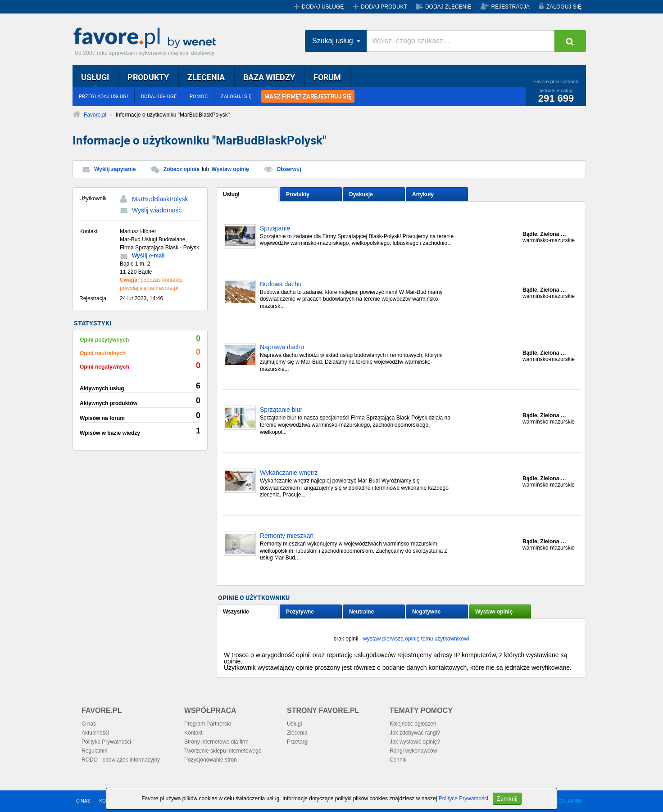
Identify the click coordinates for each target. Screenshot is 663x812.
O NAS (83, 801)
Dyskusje (361, 194)
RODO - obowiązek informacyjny (121, 760)
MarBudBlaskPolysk (160, 199)
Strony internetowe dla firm (216, 742)
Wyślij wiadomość (157, 210)
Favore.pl (147, 38)
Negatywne (426, 612)
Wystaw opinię (230, 169)
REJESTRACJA (511, 7)
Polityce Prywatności (463, 798)
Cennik (398, 760)
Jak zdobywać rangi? (415, 733)
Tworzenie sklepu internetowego (223, 751)
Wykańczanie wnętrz (289, 473)
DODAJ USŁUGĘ (323, 7)
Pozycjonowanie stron (211, 760)
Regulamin (94, 751)
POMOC (199, 96)
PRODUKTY (148, 77)
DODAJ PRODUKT (384, 7)
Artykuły (423, 194)
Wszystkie (236, 612)
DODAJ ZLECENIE (448, 7)
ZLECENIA (206, 77)
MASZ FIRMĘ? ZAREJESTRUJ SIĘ (308, 96)
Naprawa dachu (282, 347)
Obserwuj (289, 169)
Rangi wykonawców (413, 751)
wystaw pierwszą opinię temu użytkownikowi (416, 639)
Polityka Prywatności (106, 742)
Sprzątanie (275, 228)
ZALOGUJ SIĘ (564, 7)
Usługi (231, 194)
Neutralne (361, 612)
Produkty (298, 194)
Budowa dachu (281, 284)
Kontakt (193, 733)
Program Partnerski (207, 724)
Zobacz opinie (182, 169)
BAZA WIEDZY (269, 77)
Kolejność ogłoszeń (413, 724)
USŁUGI (95, 77)
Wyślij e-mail (148, 256)
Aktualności (95, 733)
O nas (89, 724)
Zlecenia (297, 733)
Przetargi (298, 742)
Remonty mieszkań (287, 536)
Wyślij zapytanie (115, 169)
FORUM (327, 77)
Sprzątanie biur (281, 410)
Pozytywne (300, 612)
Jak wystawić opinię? (415, 742)
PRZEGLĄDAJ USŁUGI (103, 96)
